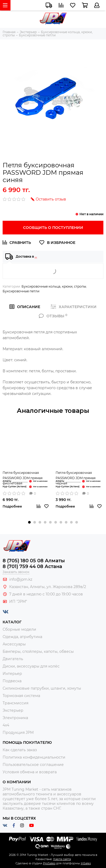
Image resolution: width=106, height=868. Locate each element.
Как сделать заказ (20, 750)
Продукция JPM (18, 732)
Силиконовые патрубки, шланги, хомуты (42, 688)
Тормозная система (21, 696)
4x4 (6, 725)
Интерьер (12, 674)
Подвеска (12, 681)
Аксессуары (14, 644)
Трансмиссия (15, 703)
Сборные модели (19, 629)
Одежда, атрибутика (22, 637)
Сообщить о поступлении (53, 228)
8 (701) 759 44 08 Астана (32, 566)
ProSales (49, 863)
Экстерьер (13, 710)
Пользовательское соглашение (33, 765)
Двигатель (13, 659)
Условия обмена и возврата (30, 772)
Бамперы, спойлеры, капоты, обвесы (38, 651)
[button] (29, 522)
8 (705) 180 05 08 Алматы (34, 561)
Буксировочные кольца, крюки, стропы (54, 286)
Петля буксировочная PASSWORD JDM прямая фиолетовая (23, 478)
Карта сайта (62, 859)
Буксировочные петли (21, 291)
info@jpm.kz (21, 579)
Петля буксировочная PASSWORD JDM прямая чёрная (76, 478)
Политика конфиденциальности (34, 757)
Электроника (15, 718)
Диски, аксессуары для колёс (31, 666)
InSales (86, 863)
